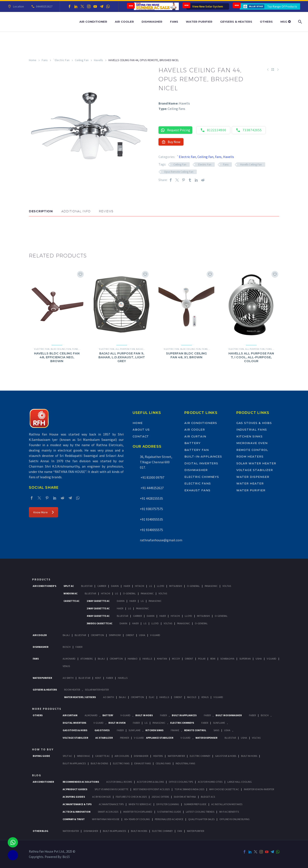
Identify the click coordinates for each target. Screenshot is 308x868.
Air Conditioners (201, 423)
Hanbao (133, 659)
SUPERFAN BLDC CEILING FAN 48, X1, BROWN (186, 355)
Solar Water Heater (256, 463)
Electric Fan (205, 165)
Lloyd (161, 586)
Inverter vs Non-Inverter (259, 789)
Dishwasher (152, 22)
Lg (151, 586)
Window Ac (70, 593)
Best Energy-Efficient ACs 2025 (151, 789)
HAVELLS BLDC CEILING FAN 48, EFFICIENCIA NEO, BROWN (57, 357)
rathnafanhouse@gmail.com (161, 540)
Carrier (102, 586)
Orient (130, 635)
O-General (193, 586)
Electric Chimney (200, 756)
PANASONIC (159, 723)
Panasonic (211, 586)
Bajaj (140, 349)
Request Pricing (175, 130)
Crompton (97, 635)
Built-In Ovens (99, 763)
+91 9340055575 (151, 530)
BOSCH (265, 715)
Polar (202, 659)
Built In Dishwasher (229, 715)
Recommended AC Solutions (81, 782)
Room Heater (72, 690)
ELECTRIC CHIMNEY (162, 831)
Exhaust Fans (197, 490)
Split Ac (69, 586)
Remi (213, 659)
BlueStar (87, 586)
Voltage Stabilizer (255, 470)
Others (266, 22)
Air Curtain (195, 436)
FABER (110, 678)
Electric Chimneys (202, 477)
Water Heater (250, 483)
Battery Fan (196, 450)
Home (33, 60)
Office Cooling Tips (181, 782)
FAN (180, 831)
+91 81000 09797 (152, 477)
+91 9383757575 (151, 509)
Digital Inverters (201, 463)
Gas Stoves (102, 730)
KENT (98, 678)
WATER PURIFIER (195, 831)
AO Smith (68, 678)
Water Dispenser (253, 477)
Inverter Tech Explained (138, 812)
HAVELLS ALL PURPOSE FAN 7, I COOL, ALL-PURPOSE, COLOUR (251, 357)
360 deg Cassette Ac (99, 623)
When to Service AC (140, 804)
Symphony (115, 635)
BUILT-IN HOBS (139, 831)
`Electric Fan (61, 60)
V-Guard (155, 635)
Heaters (158, 756)
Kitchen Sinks (250, 436)
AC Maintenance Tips (111, 804)
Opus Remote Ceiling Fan (179, 172)
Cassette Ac (71, 601)
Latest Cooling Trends (200, 812)
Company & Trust (74, 819)
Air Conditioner (93, 22)
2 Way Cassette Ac (98, 608)
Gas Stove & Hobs (226, 756)
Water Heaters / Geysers (80, 697)
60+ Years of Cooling (137, 819)
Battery (192, 443)
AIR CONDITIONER (43, 782)
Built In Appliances (184, 715)
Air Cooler (124, 22)
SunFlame (219, 723)
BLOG (37, 775)
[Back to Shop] (273, 69)
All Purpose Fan (125, 349)
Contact (141, 436)
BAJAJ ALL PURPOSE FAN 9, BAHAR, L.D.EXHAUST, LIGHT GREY (122, 357)
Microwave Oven (252, 443)
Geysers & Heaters (236, 22)
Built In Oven (117, 723)
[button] (33, 229)
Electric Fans (198, 483)
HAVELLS (123, 678)
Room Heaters (250, 456)
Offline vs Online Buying (235, 819)
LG (146, 723)
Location (18, 6)
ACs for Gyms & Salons (150, 782)
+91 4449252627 (152, 488)
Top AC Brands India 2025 (189, 789)
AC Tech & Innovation (77, 812)
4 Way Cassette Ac (98, 616)
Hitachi (140, 586)
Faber (79, 647)
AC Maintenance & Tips (77, 804)
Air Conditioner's (44, 586)
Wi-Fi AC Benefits (229, 812)
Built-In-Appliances (203, 456)
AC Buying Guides (74, 797)
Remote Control (252, 450)
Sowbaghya (227, 659)
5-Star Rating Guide (169, 812)
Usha (142, 635)
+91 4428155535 (151, 498)
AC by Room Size (101, 797)
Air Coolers (122, 756)
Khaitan (162, 659)
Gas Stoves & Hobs (254, 423)
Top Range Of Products (282, 6)
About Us (141, 430)
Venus (66, 666)
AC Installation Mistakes (227, 804)
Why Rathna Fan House (106, 819)
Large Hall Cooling (240, 782)
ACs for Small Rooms (119, 782)
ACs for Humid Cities (210, 782)
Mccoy (176, 659)
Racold (192, 697)
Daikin (115, 586)
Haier (127, 586)
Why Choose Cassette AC (224, 789)
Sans (216, 730)
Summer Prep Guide (195, 804)
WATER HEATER (71, 831)
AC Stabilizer (104, 738)
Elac (152, 697)
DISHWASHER (91, 831)
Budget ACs (208, 797)
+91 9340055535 (151, 519)
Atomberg (87, 659)
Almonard (69, 659)
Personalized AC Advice (169, 819)
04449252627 (44, 6)
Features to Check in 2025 (131, 797)
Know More (44, 512)
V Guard (272, 659)
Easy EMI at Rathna (185, 797)
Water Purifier (199, 22)
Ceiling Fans (163, 763)
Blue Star (84, 678)
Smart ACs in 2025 (108, 812)
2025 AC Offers (160, 797)
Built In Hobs (144, 715)
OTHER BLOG (41, 831)
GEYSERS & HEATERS (45, 690)
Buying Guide (41, 756)
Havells (98, 60)
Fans (174, 22)
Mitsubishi (176, 586)
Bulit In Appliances (74, 763)
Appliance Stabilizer (160, 738)
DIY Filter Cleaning (168, 804)
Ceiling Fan (82, 60)
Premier (124, 738)
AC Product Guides (75, 789)
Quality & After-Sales (201, 819)
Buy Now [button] (171, 142)
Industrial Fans (252, 430)
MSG (286, 22)
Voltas (227, 586)
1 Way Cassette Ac (98, 601)
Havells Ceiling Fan (251, 165)
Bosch (67, 647)
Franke (175, 730)
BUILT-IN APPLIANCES (114, 831)
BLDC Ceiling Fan (61, 349)
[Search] (300, 22)
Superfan (245, 659)
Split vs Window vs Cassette (111, 789)
